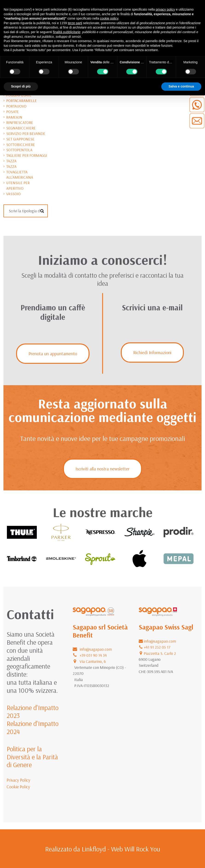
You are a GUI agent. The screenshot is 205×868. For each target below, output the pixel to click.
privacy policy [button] (165, 9)
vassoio (13, 194)
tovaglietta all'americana (20, 175)
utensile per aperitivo (18, 185)
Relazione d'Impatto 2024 (33, 727)
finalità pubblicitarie (67, 32)
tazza (11, 161)
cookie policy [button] (109, 18)
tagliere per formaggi (27, 155)
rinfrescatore (20, 122)
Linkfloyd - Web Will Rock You (121, 849)
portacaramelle (22, 100)
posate (13, 112)
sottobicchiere (21, 144)
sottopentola (19, 150)
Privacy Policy (19, 780)
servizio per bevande (26, 133)
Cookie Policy (18, 787)
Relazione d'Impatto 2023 (33, 712)
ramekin (14, 117)
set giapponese (20, 139)
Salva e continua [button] (181, 86)
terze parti (75, 23)
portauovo (16, 106)
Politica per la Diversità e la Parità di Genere (32, 757)
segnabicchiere (21, 128)
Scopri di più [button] (21, 86)
